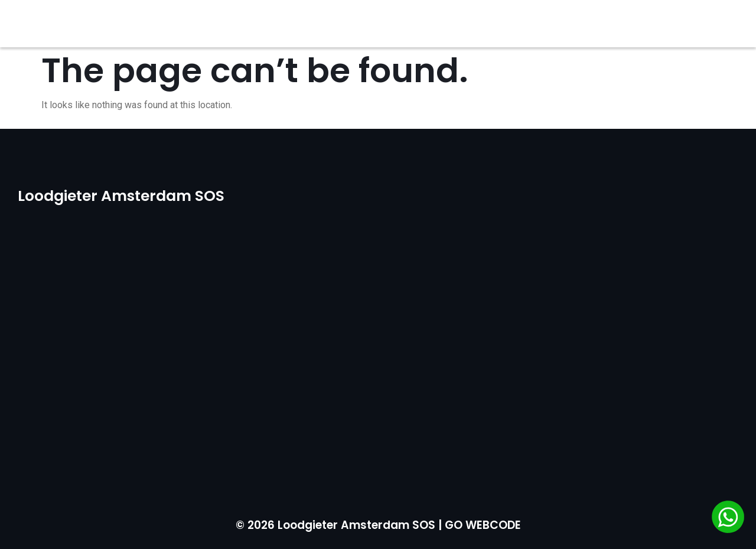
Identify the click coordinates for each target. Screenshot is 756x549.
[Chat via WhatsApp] (728, 519)
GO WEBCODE (483, 525)
